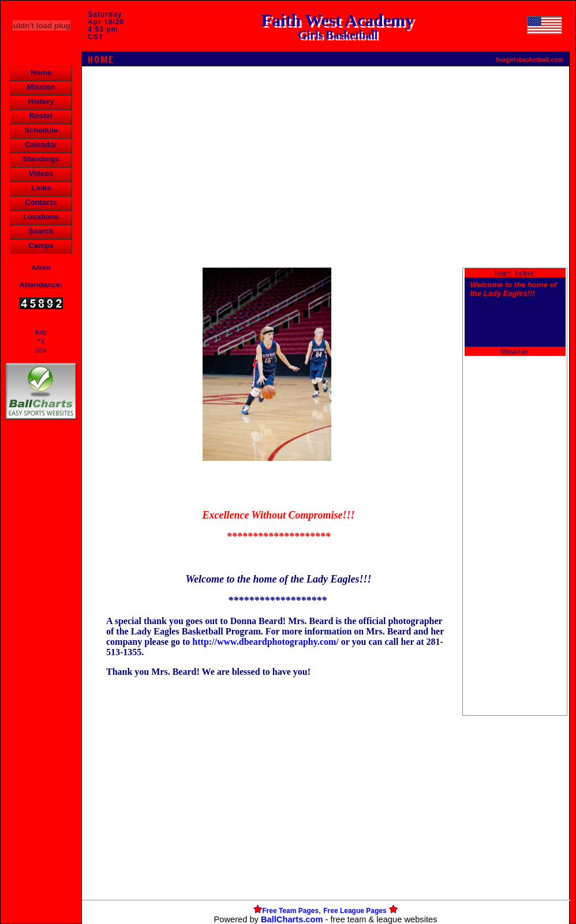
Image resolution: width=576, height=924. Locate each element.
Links (41, 188)
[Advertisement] (41, 621)
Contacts (41, 202)
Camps (41, 245)
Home (41, 72)
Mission (41, 87)
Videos (41, 173)
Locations (41, 217)
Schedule (41, 130)
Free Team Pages (290, 911)
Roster (41, 116)
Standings (41, 159)
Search (41, 231)
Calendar (41, 144)
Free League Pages (355, 911)
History (41, 101)
